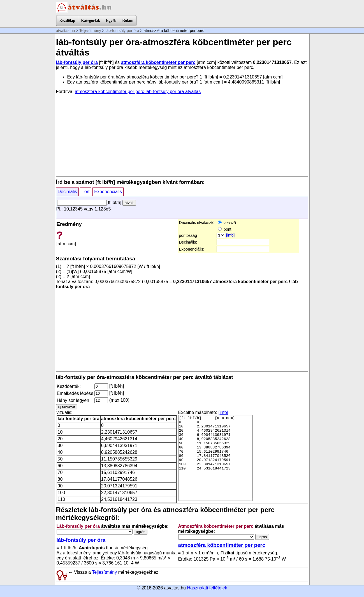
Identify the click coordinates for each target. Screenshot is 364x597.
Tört (85, 192)
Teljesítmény (90, 31)
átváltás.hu (66, 31)
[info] (230, 235)
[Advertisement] (182, 135)
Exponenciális (108, 192)
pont (225, 229)
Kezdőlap (67, 21)
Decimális (67, 192)
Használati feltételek (207, 588)
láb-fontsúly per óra (122, 31)
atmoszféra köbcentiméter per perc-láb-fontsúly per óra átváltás (138, 92)
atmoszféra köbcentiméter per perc (158, 62)
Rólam (128, 21)
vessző (227, 223)
